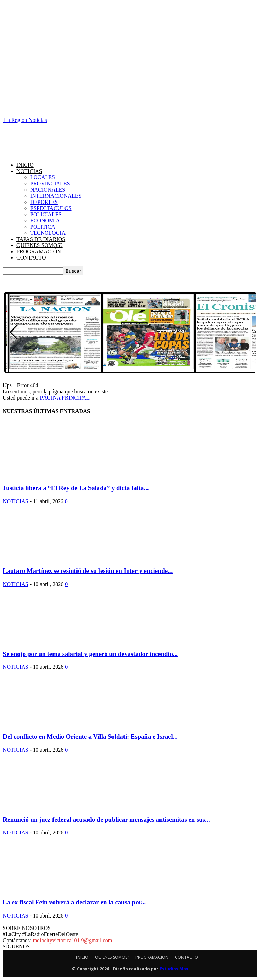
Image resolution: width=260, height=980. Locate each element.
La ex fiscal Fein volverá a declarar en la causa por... (74, 902)
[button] (14, 332)
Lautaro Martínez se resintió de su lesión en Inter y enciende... (88, 571)
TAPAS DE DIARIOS (41, 239)
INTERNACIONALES (56, 196)
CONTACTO (31, 258)
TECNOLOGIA (48, 233)
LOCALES (43, 177)
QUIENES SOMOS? (40, 245)
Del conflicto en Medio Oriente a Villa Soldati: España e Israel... (90, 736)
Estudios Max (174, 969)
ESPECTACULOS (51, 208)
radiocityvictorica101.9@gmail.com (73, 940)
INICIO (25, 165)
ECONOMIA (45, 221)
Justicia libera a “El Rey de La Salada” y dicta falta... (76, 488)
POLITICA (43, 227)
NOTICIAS (29, 171)
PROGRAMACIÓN (39, 251)
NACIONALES (48, 190)
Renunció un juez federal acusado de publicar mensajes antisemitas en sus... (106, 820)
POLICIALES (46, 214)
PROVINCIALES (50, 183)
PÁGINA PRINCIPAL (65, 398)
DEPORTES (44, 202)
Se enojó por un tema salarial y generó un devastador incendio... (90, 654)
